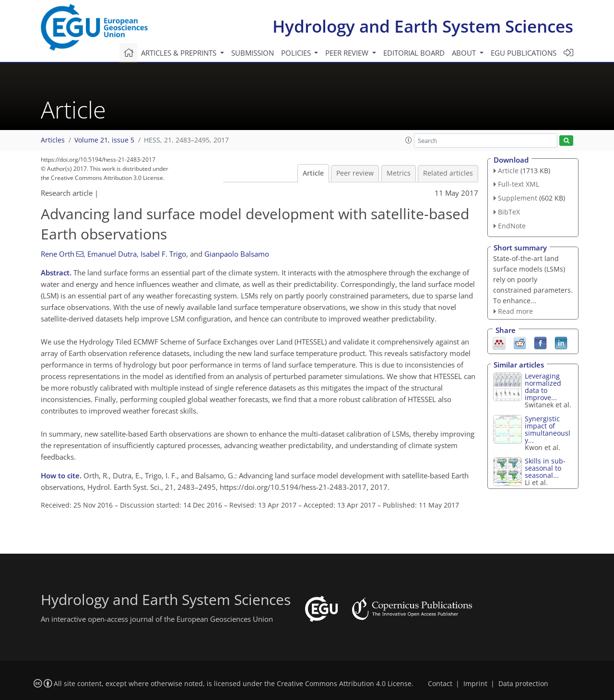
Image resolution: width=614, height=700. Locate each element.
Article (313, 173)
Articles (53, 140)
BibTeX (509, 212)
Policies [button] (297, 53)
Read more (515, 311)
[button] (409, 140)
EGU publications (524, 53)
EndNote (512, 226)
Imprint (475, 684)
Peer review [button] (348, 53)
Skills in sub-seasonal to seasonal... (545, 468)
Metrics (399, 173)
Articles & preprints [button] (180, 53)
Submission (253, 53)
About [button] (465, 53)
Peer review (355, 173)
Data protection (523, 684)
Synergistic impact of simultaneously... (548, 429)
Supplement (518, 198)
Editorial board (414, 53)
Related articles (448, 173)
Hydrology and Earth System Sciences (423, 26)
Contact (440, 684)
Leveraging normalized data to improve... (543, 387)
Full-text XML (519, 184)
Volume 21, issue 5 (104, 140)
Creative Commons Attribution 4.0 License (344, 684)
